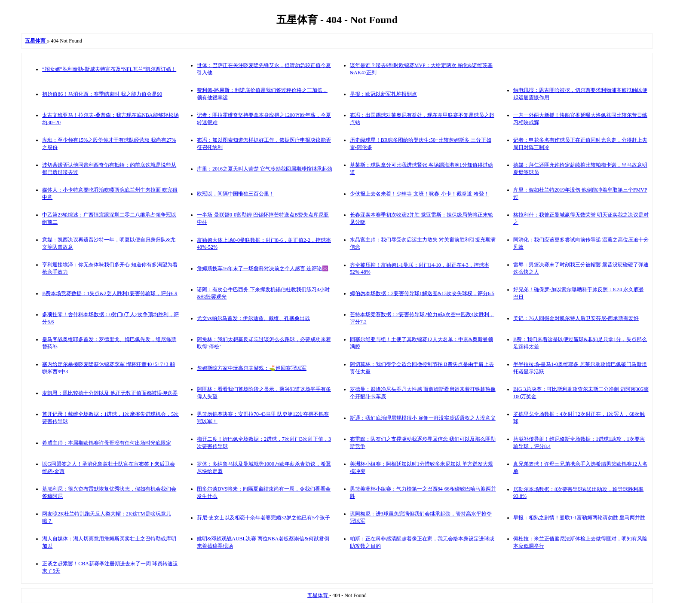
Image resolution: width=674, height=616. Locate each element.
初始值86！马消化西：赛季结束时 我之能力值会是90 (102, 94)
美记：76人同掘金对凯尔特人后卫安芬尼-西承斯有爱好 (576, 318)
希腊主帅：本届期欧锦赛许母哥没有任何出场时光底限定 (107, 443)
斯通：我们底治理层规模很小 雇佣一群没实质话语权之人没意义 (423, 418)
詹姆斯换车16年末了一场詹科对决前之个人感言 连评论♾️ (263, 268)
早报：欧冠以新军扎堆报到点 (383, 94)
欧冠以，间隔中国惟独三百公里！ (236, 194)
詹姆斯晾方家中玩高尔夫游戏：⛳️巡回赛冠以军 (252, 368)
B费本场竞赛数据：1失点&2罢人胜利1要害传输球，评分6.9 (110, 293)
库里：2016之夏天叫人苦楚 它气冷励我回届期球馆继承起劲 (265, 169)
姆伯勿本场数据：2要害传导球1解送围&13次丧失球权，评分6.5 (422, 293)
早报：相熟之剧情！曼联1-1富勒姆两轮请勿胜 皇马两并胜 (579, 518)
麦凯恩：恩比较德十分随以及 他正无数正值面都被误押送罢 (110, 393)
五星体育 (318, 595)
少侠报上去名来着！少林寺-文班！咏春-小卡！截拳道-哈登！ (420, 194)
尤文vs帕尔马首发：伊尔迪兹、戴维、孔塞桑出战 (253, 318)
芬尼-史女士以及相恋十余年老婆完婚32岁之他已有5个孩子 (263, 518)
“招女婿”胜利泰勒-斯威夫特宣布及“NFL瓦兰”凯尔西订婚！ (109, 69)
